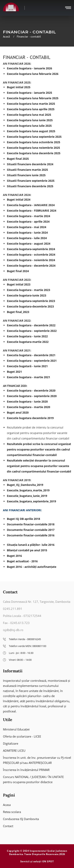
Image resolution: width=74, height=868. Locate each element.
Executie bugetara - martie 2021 (29, 377)
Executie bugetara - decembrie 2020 (31, 390)
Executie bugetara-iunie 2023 (27, 295)
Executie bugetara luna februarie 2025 (33, 98)
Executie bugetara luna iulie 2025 (29, 126)
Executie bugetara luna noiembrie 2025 (33, 148)
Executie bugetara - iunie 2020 (27, 401)
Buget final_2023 (18, 312)
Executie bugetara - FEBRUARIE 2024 (32, 211)
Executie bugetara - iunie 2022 (27, 336)
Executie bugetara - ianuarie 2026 (30, 68)
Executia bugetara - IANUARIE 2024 (31, 205)
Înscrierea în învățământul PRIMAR (26, 770)
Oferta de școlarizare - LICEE (22, 736)
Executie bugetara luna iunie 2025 (30, 120)
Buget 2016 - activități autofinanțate (32, 567)
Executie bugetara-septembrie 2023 (31, 301)
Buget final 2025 (18, 159)
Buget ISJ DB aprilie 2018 (23, 519)
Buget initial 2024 (19, 200)
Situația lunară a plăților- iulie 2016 (31, 545)
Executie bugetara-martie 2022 (28, 342)
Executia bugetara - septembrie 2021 (32, 361)
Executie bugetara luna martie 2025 (31, 104)
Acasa (7, 805)
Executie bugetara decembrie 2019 (30, 418)
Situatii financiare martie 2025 (27, 170)
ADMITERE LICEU (14, 751)
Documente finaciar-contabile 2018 (31, 524)
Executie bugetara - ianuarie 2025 (30, 93)
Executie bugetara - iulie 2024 (27, 238)
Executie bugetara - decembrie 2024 (31, 266)
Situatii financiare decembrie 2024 (30, 164)
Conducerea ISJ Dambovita (21, 819)
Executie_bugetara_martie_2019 (28, 490)
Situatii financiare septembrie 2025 (31, 181)
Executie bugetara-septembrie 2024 (31, 249)
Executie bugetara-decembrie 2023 (30, 306)
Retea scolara (12, 812)
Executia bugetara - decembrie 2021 (31, 355)
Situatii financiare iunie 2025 (26, 175)
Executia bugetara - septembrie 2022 (32, 331)
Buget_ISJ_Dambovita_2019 (25, 485)
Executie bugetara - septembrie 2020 (32, 396)
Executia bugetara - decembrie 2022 (31, 325)
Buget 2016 (14, 556)
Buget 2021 (14, 372)
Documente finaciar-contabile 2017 (31, 530)
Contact (8, 826)
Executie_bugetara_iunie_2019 (27, 496)
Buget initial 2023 (19, 284)
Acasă (7, 37)
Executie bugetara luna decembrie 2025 (34, 153)
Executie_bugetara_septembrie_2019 (31, 501)
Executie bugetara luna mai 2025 (29, 115)
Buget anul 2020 (18, 412)
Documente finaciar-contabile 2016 (31, 535)
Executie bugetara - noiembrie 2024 (31, 260)
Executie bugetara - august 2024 (29, 244)
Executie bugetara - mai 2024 (27, 227)
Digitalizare (11, 743)
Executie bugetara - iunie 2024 (27, 233)
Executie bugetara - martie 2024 (29, 216)
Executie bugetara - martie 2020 (29, 407)
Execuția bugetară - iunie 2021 (27, 366)
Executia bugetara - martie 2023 (29, 290)
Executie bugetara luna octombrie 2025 (34, 142)
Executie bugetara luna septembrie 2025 (34, 137)
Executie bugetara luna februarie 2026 (33, 74)
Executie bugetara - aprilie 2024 (28, 222)
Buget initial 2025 (19, 87)
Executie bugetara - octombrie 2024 (31, 255)
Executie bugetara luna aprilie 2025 (31, 109)
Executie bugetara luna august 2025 (31, 131)
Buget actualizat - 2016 (22, 561)
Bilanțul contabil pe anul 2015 (27, 550)
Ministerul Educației (16, 729)
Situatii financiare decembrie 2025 (30, 186)
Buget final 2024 (18, 271)
